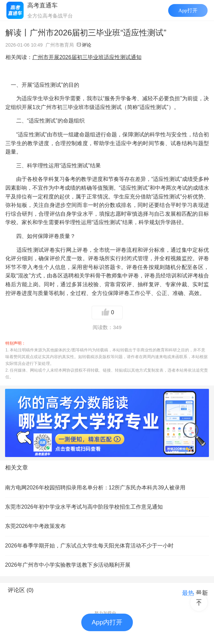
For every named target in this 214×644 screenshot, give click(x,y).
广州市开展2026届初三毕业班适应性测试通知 (87, 57)
